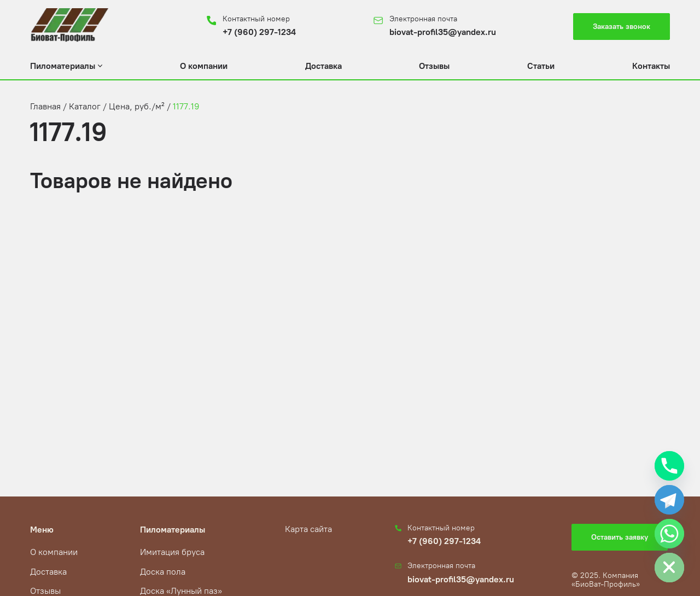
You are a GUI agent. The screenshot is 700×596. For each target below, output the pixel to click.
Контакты (651, 66)
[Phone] (669, 466)
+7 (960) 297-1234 (259, 32)
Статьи (541, 66)
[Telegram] (669, 500)
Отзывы (434, 66)
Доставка (323, 66)
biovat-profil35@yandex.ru (443, 32)
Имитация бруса (172, 552)
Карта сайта (308, 529)
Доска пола (163, 572)
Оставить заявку (620, 537)
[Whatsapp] (669, 534)
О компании (204, 66)
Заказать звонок (622, 27)
